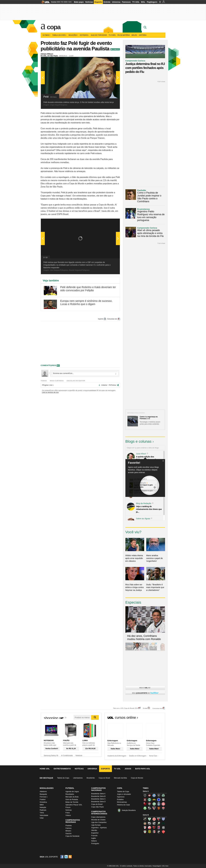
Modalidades (47, 788)
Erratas (145, 708)
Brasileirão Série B (98, 796)
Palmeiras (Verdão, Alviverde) (145, 808)
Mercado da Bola (120, 778)
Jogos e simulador (124, 794)
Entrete (107, 2)
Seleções (73, 35)
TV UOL (136, 2)
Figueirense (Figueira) (163, 800)
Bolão (134, 35)
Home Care (153, 756)
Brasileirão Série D (98, 802)
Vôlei (42, 818)
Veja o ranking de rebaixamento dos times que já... (149, 509)
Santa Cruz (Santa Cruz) (154, 832)
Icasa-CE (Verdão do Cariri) (163, 823)
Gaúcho (69, 833)
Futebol (43, 799)
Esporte (98, 2)
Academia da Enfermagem (117, 756)
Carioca (69, 828)
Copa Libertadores (98, 817)
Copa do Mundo (137, 778)
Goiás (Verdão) (154, 804)
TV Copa (112, 35)
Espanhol (95, 833)
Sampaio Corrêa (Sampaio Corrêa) (149, 832)
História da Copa (123, 805)
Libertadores (78, 778)
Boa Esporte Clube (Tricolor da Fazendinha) (145, 823)
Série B (146, 815)
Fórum (68, 807)
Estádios (85, 35)
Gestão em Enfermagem (138, 756)
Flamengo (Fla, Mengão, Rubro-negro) (145, 804)
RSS (70, 857)
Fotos (68, 813)
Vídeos (68, 815)
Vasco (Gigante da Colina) (159, 832)
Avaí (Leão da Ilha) (163, 819)
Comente (116, 49)
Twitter (66, 857)
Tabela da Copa (59, 35)
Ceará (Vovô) (154, 823)
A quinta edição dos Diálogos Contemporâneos (148, 458)
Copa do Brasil (104, 778)
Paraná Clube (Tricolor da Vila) (159, 828)
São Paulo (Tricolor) (154, 808)
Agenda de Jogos (72, 791)
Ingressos (121, 797)
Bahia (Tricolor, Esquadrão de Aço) (154, 795)
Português (95, 843)
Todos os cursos (157, 718)
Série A (146, 791)
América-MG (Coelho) (149, 819)
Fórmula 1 (44, 797)
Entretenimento (62, 769)
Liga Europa (96, 825)
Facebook (62, 857)
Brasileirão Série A (98, 794)
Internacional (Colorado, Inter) (163, 804)
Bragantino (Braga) (149, 823)
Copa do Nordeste (73, 836)
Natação (43, 807)
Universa (116, 2)
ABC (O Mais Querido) (145, 819)
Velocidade (44, 815)
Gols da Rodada (72, 799)
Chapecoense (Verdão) (163, 795)
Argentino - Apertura (99, 828)
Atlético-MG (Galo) (145, 795)
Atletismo (43, 791)
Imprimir (101, 319)
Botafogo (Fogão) (159, 795)
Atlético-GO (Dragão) (159, 819)
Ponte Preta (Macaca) (163, 828)
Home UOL (45, 769)
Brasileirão (91, 778)
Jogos (128, 769)
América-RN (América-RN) (154, 819)
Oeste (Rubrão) (154, 828)
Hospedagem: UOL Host (160, 866)
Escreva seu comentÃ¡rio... (85, 373)
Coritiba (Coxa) (149, 800)
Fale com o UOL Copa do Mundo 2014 (126, 708)
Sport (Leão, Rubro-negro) (159, 808)
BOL (143, 2)
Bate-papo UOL (143, 769)
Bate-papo (79, 2)
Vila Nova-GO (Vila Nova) (163, 832)
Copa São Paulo (98, 807)
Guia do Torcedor (99, 35)
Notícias (89, 2)
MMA (42, 805)
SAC (70, 2)
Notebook (79, 756)
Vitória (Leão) (163, 808)
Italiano (94, 841)
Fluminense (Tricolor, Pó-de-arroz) (149, 804)
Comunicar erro (112, 319)
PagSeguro (152, 2)
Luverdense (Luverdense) (159, 823)
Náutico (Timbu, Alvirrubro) (149, 828)
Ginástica (43, 802)
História (143, 35)
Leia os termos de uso (50, 392)
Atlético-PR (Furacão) (149, 795)
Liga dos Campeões (99, 822)
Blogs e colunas (138, 441)
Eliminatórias (122, 802)
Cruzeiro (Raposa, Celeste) (159, 800)
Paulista (69, 825)
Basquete (43, 794)
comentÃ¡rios (48, 365)
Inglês (94, 838)
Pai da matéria (124, 35)
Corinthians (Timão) (145, 800)
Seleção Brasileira (129, 810)
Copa (54, 27)
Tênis (42, 813)
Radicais (43, 810)
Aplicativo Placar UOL (74, 805)
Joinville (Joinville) (145, 828)
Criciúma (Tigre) (154, 800)
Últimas (47, 35)
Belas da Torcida (72, 802)
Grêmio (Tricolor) (159, 804)
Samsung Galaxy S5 (51, 756)
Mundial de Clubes (98, 820)
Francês (94, 836)
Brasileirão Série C (98, 799)
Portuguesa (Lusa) (145, 832)
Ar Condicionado (67, 756)
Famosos (126, 2)
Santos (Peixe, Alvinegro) (149, 808)
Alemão (94, 830)
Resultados (70, 794)
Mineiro (68, 831)
